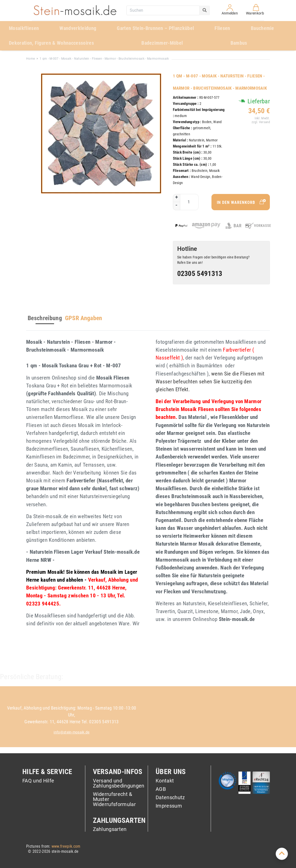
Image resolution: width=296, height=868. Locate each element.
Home (30, 59)
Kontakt (165, 781)
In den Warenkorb (242, 202)
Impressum (169, 806)
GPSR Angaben (84, 318)
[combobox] (163, 10)
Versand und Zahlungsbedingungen (119, 783)
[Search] (205, 10)
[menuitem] (30, 28)
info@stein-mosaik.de (71, 732)
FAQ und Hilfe (38, 781)
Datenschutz (170, 798)
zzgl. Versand (260, 122)
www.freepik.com (66, 846)
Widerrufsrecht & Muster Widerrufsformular (114, 799)
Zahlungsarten (110, 829)
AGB (161, 789)
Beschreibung (45, 318)
